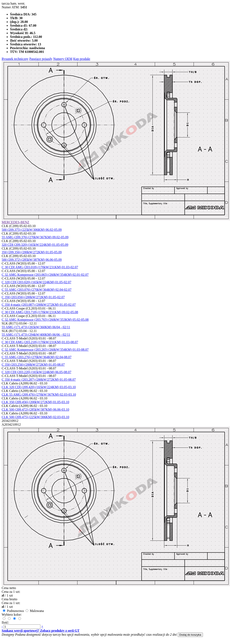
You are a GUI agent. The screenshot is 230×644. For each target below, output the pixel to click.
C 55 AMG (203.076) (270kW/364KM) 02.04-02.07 (37, 290)
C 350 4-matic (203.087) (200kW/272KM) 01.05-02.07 (39, 305)
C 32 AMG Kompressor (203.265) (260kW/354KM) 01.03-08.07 (45, 350)
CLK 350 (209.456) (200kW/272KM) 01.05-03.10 (35, 402)
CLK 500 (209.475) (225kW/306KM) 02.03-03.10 (35, 417)
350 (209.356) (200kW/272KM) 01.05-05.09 (32, 252)
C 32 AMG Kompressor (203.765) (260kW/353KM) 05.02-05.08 (45, 320)
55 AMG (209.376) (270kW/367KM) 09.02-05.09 (35, 237)
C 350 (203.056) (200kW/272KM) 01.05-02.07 (33, 297)
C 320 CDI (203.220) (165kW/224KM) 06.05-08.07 (36, 372)
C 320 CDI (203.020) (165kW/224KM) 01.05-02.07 (36, 282)
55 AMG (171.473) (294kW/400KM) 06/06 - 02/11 (36, 335)
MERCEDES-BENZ (15, 222)
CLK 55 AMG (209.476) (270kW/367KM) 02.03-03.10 (39, 395)
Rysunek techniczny (15, 59)
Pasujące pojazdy (41, 59)
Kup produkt (82, 59)
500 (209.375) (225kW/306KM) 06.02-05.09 (32, 230)
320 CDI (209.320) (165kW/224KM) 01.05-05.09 (35, 245)
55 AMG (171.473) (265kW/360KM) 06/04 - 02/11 (36, 327)
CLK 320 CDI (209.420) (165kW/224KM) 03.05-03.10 (39, 387)
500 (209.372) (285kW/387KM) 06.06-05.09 (32, 260)
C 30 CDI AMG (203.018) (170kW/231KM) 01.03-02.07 (40, 267)
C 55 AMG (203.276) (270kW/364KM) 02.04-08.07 (37, 357)
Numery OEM (63, 59)
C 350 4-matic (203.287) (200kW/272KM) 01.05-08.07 (39, 380)
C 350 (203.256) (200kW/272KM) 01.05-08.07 (33, 365)
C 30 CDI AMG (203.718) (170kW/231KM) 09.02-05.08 (40, 312)
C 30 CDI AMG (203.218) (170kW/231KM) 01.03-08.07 (40, 342)
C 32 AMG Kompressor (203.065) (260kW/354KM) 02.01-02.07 (45, 275)
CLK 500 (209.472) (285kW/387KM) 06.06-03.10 (35, 410)
